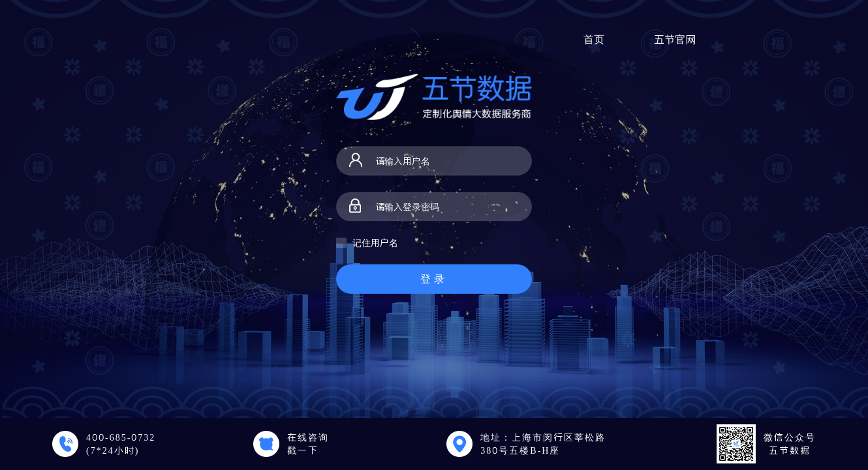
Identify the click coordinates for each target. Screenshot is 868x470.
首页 (594, 39)
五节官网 (675, 39)
